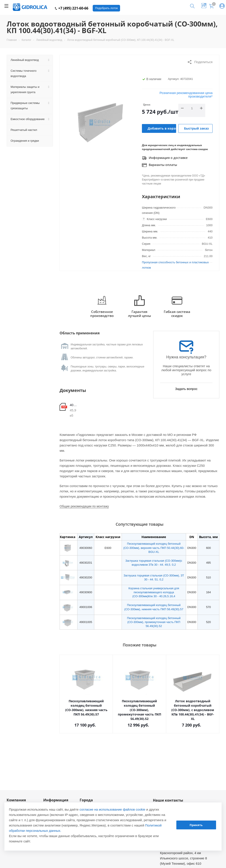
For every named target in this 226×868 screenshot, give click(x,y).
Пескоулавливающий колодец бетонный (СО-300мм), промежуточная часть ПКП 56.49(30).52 (154, 622)
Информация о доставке (165, 158)
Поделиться (200, 62)
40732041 (74, 405)
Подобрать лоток (106, 8)
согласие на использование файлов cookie (112, 809)
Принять (196, 825)
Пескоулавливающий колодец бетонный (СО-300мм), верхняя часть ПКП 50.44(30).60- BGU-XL (154, 548)
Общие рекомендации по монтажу (84, 506)
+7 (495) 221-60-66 (72, 8)
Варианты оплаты (159, 165)
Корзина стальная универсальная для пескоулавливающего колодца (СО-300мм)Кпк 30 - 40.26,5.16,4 (154, 592)
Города (86, 800)
